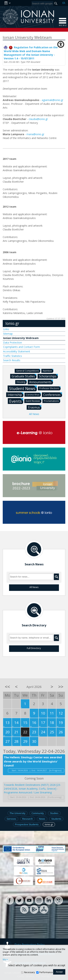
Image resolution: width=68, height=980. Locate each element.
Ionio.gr (12, 323)
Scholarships (48, 376)
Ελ (64, 3)
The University (17, 813)
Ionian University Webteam (21, 338)
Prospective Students (27, 824)
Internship (16, 395)
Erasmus (35, 407)
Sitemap (8, 334)
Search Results (12, 360)
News (42, 819)
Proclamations (52, 401)
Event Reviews (34, 401)
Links (6, 329)
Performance (46, 972)
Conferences (53, 395)
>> (61, 687)
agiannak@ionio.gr (52, 100)
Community (38, 813)
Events (16, 401)
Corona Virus (33, 394)
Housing (22, 382)
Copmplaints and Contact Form (21, 347)
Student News (23, 388)
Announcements (41, 382)
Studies (54, 813)
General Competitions (28, 371)
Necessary (29, 972)
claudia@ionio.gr (38, 119)
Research (28, 819)
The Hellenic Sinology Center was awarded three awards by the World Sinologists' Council (33, 761)
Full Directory (34, 648)
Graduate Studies (24, 376)
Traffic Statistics (13, 356)
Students (56, 819)
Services (11, 819)
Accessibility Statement (17, 351)
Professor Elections (50, 388)
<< (7, 687)
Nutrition (48, 371)
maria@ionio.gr (35, 134)
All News (34, 414)
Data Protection (13, 343)
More (5, 960)
